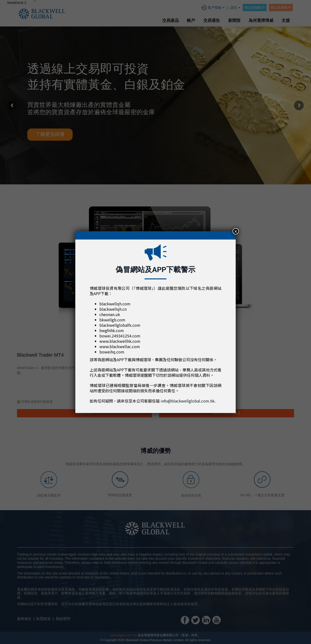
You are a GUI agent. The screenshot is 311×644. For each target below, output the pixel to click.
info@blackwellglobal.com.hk (188, 401)
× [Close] (236, 231)
